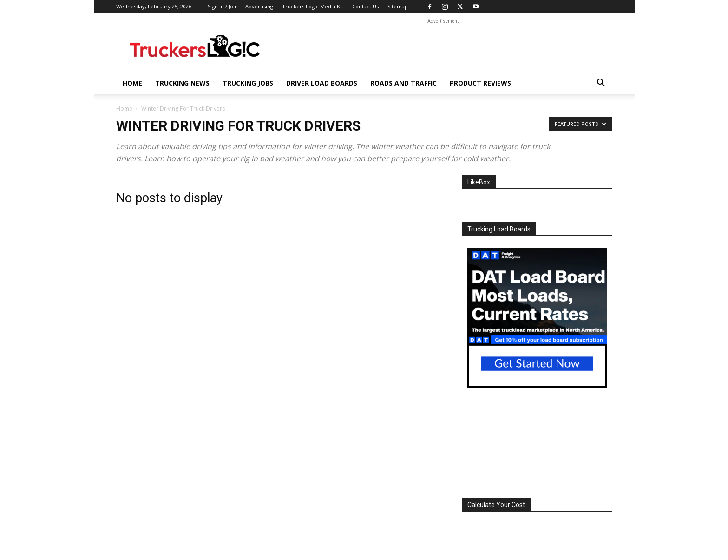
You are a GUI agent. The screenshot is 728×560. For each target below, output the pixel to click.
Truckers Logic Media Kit (313, 6)
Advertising (259, 6)
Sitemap (398, 6)
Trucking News (182, 83)
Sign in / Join (223, 6)
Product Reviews (480, 83)
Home (132, 83)
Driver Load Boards (322, 83)
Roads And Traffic (403, 83)
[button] (601, 84)
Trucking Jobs (248, 83)
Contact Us (365, 6)
